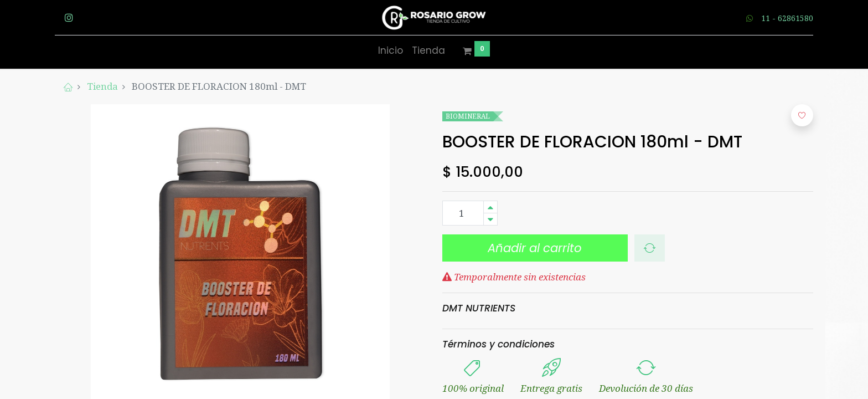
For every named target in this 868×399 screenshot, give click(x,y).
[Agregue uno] (490, 207)
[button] (650, 248)
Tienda (102, 86)
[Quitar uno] (490, 219)
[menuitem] (391, 51)
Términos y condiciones (498, 344)
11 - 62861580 (787, 18)
